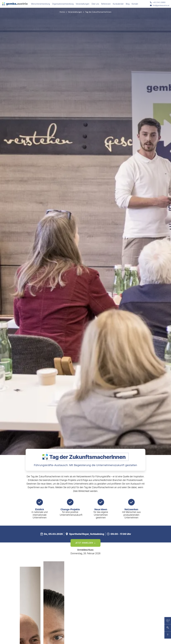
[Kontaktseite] (168, 621)
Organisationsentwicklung (63, 4)
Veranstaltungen (83, 4)
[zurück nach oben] (168, 635)
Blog (128, 4)
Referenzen (106, 4)
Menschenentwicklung (41, 4)
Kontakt (135, 4)
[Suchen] (168, 628)
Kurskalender (118, 4)
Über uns (95, 4)
